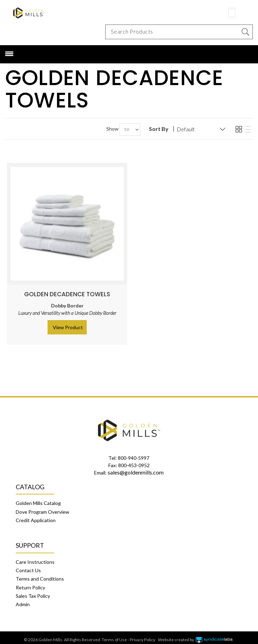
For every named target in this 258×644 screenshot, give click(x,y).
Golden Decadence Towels (67, 294)
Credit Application (36, 520)
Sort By (159, 129)
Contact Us (28, 570)
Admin (23, 604)
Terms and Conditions (40, 579)
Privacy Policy (142, 640)
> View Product (66, 327)
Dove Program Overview (42, 512)
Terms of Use (114, 640)
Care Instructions (35, 562)
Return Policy (30, 587)
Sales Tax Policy (33, 596)
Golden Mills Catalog (38, 503)
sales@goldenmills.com (136, 472)
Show (112, 129)
